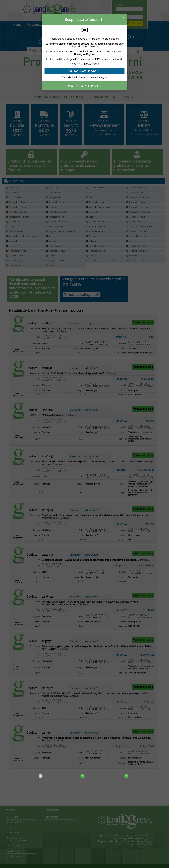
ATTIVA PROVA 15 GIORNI (85, 71)
